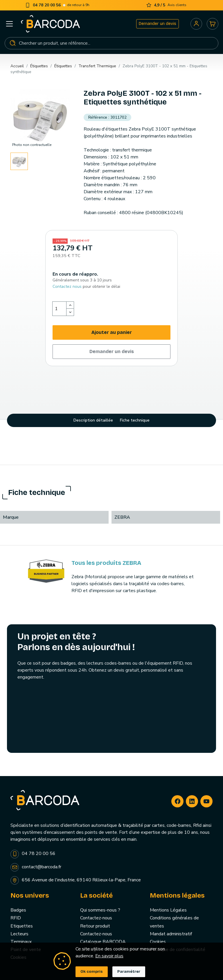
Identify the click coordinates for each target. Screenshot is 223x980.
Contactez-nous (96, 918)
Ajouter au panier (112, 332)
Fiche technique (135, 420)
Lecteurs (19, 934)
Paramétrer (129, 972)
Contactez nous (67, 286)
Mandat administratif (171, 934)
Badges (18, 910)
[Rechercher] (111, 43)
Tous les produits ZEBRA (106, 563)
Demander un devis (158, 24)
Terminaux (21, 942)
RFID (16, 918)
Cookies (158, 942)
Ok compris (92, 972)
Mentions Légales (168, 910)
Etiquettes (22, 926)
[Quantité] (60, 309)
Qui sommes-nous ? (100, 910)
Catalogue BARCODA (103, 942)
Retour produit (95, 926)
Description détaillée (93, 420)
